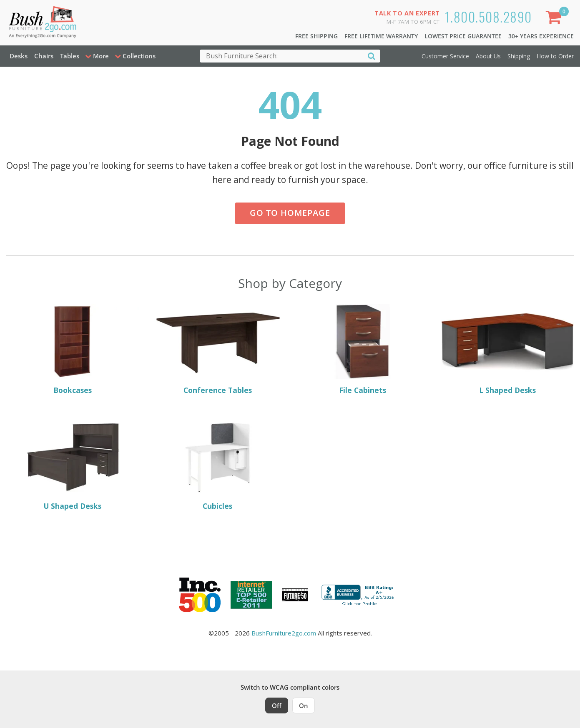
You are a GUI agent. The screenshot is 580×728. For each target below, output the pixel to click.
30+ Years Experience (541, 36)
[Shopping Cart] (555, 19)
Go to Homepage (290, 213)
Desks (19, 56)
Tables (70, 56)
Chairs (44, 56)
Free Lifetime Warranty (381, 36)
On (304, 705)
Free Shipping (316, 36)
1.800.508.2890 (488, 16)
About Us (488, 56)
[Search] (372, 56)
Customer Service (445, 56)
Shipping (519, 56)
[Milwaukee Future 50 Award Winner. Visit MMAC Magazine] (295, 595)
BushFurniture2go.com (284, 633)
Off (277, 705)
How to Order (555, 56)
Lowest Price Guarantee (463, 36)
